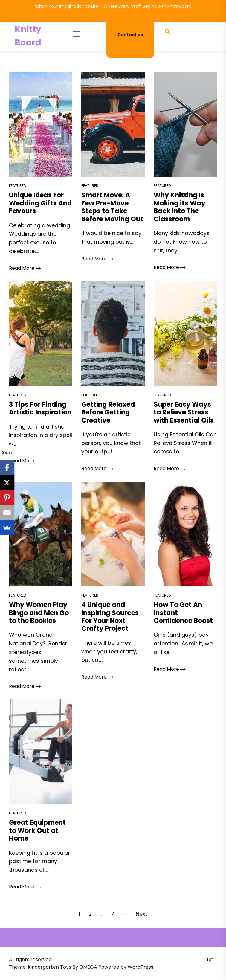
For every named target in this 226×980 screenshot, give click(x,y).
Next (142, 914)
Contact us (130, 35)
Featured (17, 186)
